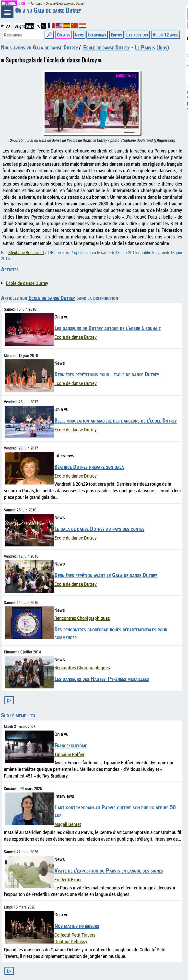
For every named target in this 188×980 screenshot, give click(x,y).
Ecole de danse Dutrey (106, 47)
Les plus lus (137, 35)
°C (39, 26)
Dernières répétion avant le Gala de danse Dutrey (106, 575)
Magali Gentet (68, 824)
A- (3, 25)
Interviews (97, 35)
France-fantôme (71, 745)
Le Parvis (145, 47)
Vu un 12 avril (165, 35)
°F (43, 26)
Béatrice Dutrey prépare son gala (89, 467)
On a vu (64, 35)
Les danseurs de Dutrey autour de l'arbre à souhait (108, 328)
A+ (8, 26)
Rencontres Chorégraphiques (82, 618)
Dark (30, 26)
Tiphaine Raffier (69, 754)
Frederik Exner (68, 880)
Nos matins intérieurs (77, 926)
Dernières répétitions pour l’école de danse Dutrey (107, 374)
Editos (116, 35)
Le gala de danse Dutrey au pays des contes (99, 529)
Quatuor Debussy (71, 941)
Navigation (7, 12)
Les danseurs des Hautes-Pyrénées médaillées (102, 679)
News (79, 35)
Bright (20, 26)
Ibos (163, 47)
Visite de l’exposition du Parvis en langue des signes (109, 870)
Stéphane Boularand (26, 252)
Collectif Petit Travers (75, 935)
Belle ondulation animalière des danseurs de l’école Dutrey (116, 420)
